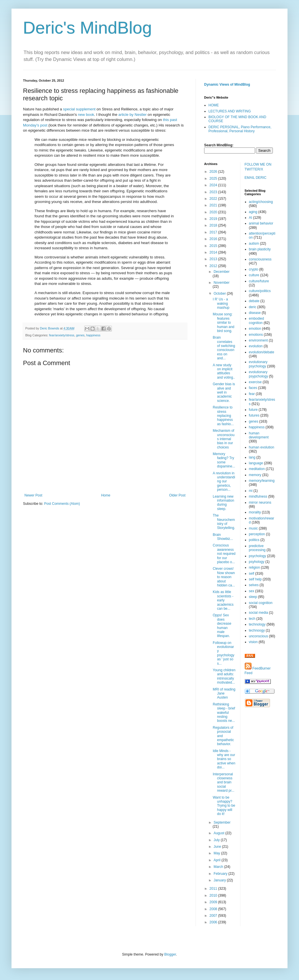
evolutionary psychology (258, 364)
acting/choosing (261, 202)
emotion (255, 329)
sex (252, 591)
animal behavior (261, 223)
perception (257, 534)
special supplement (79, 109)
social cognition (261, 603)
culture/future (259, 281)
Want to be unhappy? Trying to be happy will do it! (224, 806)
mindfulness (258, 496)
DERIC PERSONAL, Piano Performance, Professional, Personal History (240, 129)
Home (106, 495)
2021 (214, 205)
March (219, 867)
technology (257, 624)
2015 (214, 246)
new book (86, 115)
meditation (257, 469)
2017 (214, 232)
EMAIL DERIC (256, 178)
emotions (256, 335)
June (218, 847)
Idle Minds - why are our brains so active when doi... (224, 759)
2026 (214, 172)
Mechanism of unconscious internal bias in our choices (224, 439)
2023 (214, 192)
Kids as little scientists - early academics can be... (223, 600)
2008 (214, 909)
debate (254, 301)
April (217, 860)
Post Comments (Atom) (62, 504)
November (222, 283)
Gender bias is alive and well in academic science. (224, 392)
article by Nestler (133, 115)
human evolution (262, 447)
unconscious (259, 636)
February (221, 874)
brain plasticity (260, 249)
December (222, 272)
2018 (214, 225)
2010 (214, 895)
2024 (214, 185)
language (256, 463)
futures (254, 415)
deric (253, 307)
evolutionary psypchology (259, 374)
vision (253, 642)
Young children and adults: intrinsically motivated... (224, 676)
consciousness (260, 259)
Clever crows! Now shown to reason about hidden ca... (224, 577)
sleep (253, 597)
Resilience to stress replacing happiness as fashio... (223, 416)
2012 (214, 266)
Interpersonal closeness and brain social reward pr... (224, 783)
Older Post (177, 495)
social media (259, 613)
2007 (214, 916)
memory (255, 475)
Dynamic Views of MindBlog (227, 85)
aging (253, 212)
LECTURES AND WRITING (230, 111)
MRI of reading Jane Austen (224, 694)
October (220, 294)
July (217, 840)
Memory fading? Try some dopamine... (224, 460)
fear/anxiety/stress (62, 335)
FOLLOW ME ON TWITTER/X (258, 167)
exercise (255, 382)
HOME (214, 105)
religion (255, 567)
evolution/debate (262, 352)
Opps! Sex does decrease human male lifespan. (222, 626)
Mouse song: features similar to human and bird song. (224, 323)
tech (252, 619)
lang (252, 457)
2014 (214, 252)
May (217, 853)
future (253, 410)
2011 (214, 889)
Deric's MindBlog (87, 28)
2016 (214, 239)
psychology (258, 556)
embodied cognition (257, 321)
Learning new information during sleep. (223, 503)
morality (255, 512)
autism (254, 243)
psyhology (257, 562)
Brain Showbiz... (223, 537)
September (222, 822)
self (252, 574)
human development (259, 435)
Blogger (170, 954)
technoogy (257, 630)
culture (254, 275)
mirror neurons (260, 503)
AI (251, 218)
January (220, 880)
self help (255, 579)
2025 (214, 179)
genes (80, 335)
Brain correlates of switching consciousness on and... (224, 348)
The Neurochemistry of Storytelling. (224, 522)
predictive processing (257, 548)
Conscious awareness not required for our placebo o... (224, 554)
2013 (214, 259)
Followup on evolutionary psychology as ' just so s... (224, 653)
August (220, 833)
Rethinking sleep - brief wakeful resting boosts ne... (224, 713)
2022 (214, 199)
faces (253, 388)
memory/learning (262, 481)
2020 (214, 212)
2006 (214, 922)
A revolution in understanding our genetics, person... (224, 482)
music (253, 528)
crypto (254, 269)
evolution (256, 346)
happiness (93, 335)
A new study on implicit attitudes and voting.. (224, 371)
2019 (214, 219)
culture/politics (260, 291)
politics (254, 540)
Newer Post (33, 495)
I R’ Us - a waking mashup (221, 303)
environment (258, 340)
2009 (214, 902)
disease (255, 313)
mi (251, 491)
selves (254, 585)
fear (252, 394)
